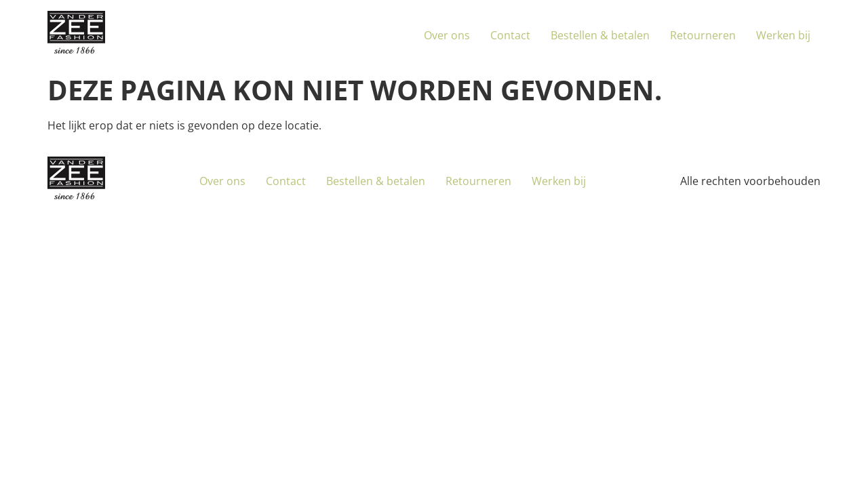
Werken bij (783, 35)
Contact (510, 35)
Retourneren (703, 35)
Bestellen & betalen (600, 35)
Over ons (447, 35)
